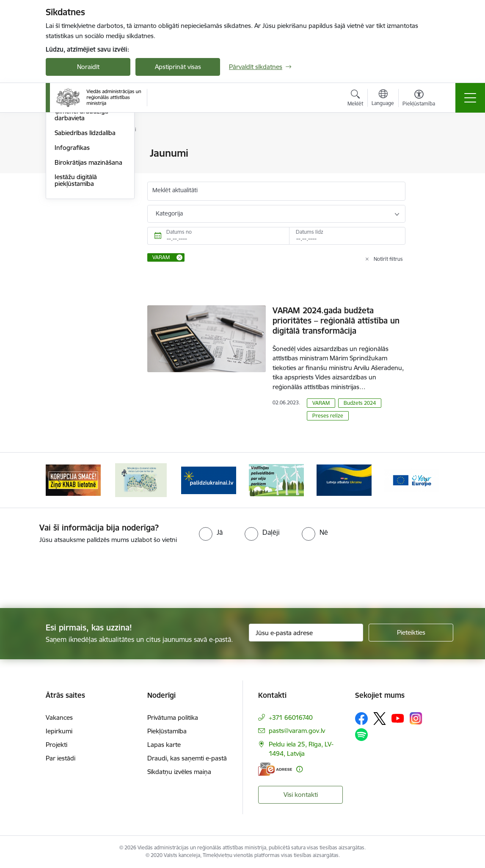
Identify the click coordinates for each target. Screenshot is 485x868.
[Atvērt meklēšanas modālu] (355, 99)
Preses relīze (328, 416)
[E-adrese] (275, 769)
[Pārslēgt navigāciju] (470, 98)
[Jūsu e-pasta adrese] (306, 633)
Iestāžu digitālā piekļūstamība (76, 282)
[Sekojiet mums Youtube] (398, 718)
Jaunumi (67, 168)
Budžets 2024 (360, 403)
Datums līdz (310, 232)
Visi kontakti (301, 795)
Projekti (56, 745)
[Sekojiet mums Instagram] (416, 718)
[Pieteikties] (411, 633)
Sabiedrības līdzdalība (85, 234)
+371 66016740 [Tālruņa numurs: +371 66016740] (291, 717)
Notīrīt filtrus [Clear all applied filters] (388, 259)
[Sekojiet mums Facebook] (361, 719)
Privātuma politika (173, 717)
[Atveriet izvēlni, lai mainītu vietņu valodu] (383, 99)
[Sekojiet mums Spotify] (361, 735)
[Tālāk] (425, 480)
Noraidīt (88, 67)
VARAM (321, 403)
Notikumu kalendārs (83, 154)
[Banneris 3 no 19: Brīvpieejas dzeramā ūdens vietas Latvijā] (209, 480)
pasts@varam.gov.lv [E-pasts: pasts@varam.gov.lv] (297, 731)
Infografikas (72, 249)
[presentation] (71, 577)
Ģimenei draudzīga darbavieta (81, 216)
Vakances (59, 717)
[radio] (211, 532)
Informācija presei (80, 183)
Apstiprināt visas (178, 67)
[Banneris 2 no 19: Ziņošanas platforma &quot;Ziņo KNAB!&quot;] (141, 480)
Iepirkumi (59, 731)
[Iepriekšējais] (60, 480)
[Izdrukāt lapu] (427, 150)
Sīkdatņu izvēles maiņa (179, 772)
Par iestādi (61, 758)
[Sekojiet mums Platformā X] (380, 719)
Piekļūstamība (167, 731)
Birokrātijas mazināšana (88, 264)
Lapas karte (164, 745)
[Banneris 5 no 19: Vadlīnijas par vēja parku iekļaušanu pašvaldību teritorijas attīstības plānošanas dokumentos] (344, 480)
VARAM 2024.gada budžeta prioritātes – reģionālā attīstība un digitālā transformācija (336, 321)
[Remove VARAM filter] (179, 257)
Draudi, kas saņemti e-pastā (187, 758)
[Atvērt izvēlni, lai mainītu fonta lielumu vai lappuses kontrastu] (419, 99)
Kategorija (169, 213)
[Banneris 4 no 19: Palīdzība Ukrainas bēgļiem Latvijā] (276, 480)
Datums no (179, 232)
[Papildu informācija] (299, 769)
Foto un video (74, 198)
